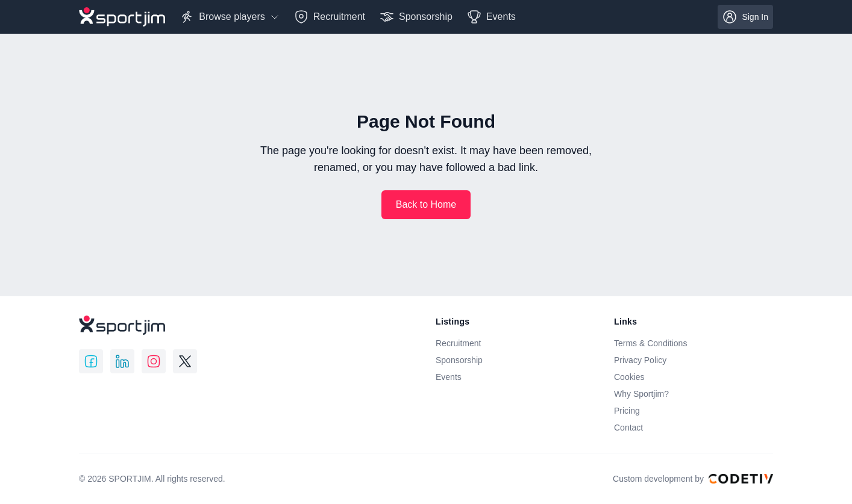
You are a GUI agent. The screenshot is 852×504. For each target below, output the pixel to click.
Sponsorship (459, 360)
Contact (628, 428)
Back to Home (426, 204)
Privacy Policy (640, 360)
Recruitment (458, 343)
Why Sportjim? (641, 394)
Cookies (629, 377)
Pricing (627, 411)
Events (449, 377)
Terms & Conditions (650, 343)
